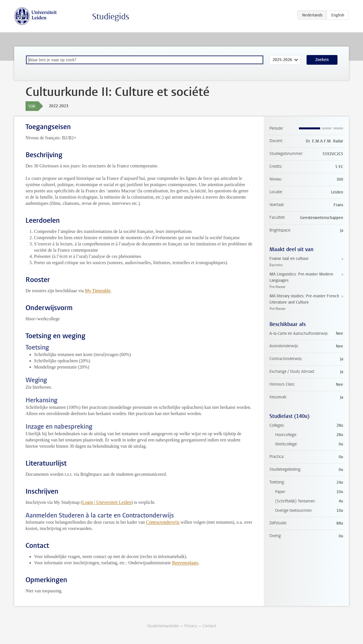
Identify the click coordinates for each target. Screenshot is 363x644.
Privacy (191, 626)
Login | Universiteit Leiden (107, 502)
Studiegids (111, 17)
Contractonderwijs (163, 522)
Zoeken (322, 60)
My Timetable (98, 291)
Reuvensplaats (185, 563)
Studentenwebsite (163, 626)
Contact (209, 626)
